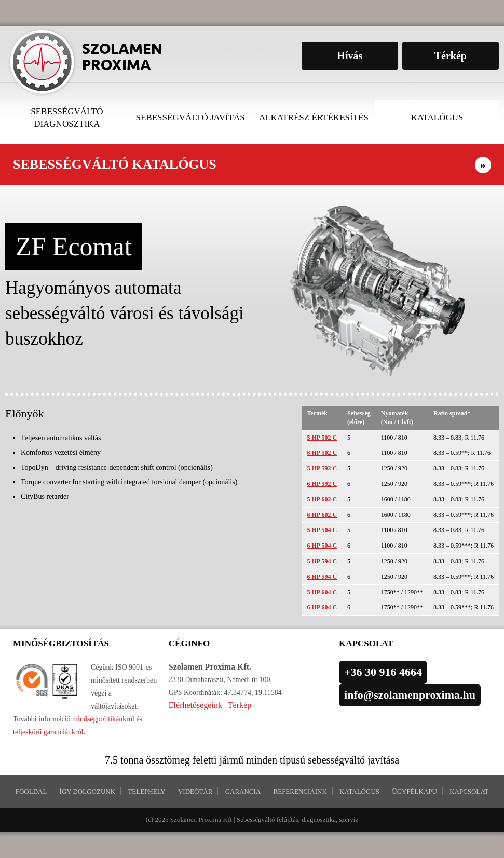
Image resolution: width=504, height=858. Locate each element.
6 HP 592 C (322, 484)
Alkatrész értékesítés (314, 118)
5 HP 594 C (322, 561)
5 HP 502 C (322, 438)
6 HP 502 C (322, 453)
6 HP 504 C (322, 546)
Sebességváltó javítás (190, 118)
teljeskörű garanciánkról (48, 732)
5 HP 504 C (322, 530)
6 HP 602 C (322, 515)
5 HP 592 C (322, 468)
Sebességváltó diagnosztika (67, 118)
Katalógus (437, 118)
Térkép (240, 705)
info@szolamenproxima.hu (410, 695)
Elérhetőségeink (195, 705)
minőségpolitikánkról (103, 719)
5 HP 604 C (322, 592)
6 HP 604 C (322, 607)
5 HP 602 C (322, 499)
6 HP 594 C (322, 577)
